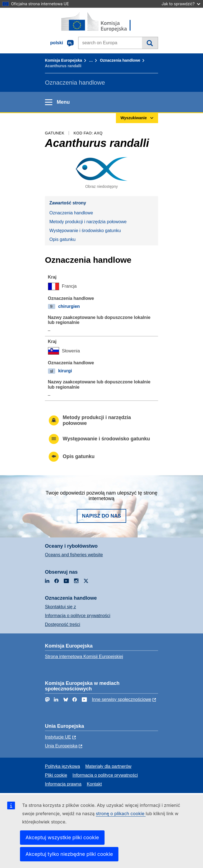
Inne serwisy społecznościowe (121, 699)
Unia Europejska (61, 746)
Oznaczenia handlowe (120, 60)
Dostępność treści (63, 624)
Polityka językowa (62, 766)
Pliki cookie (56, 775)
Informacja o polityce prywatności (78, 616)
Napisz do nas (101, 516)
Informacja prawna (63, 784)
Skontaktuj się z (60, 607)
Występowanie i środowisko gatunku (85, 231)
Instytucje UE (58, 737)
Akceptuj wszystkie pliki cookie (62, 837)
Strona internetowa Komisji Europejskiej (84, 657)
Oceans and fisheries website (74, 555)
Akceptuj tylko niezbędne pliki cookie (69, 854)
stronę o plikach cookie (121, 814)
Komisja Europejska (64, 60)
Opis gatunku (62, 239)
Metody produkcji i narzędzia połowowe (88, 222)
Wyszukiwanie (150, 43)
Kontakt (94, 784)
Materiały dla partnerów (108, 766)
